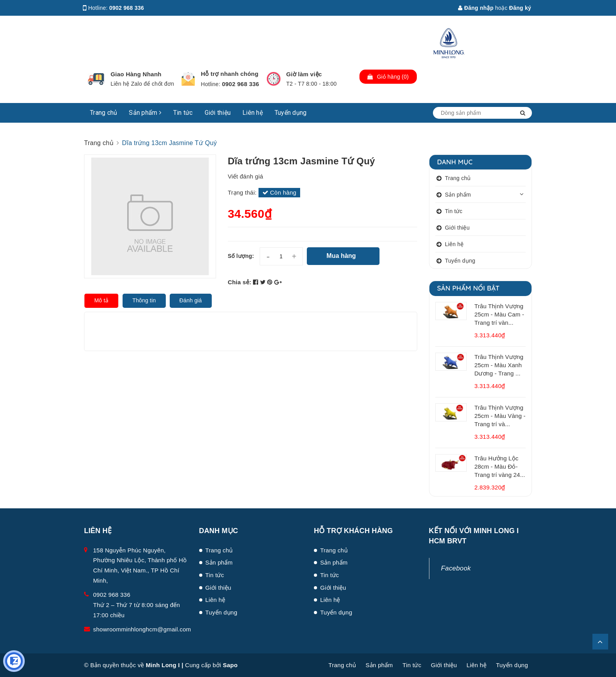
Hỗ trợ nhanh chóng (230, 74)
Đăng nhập (476, 8)
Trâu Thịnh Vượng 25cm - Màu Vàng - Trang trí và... (500, 416)
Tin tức (183, 113)
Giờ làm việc (304, 74)
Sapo (230, 665)
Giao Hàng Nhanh (136, 74)
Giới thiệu (218, 113)
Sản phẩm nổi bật (468, 288)
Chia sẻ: (240, 282)
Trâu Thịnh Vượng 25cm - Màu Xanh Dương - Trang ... (499, 365)
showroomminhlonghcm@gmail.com (142, 629)
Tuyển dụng (291, 113)
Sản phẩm (145, 113)
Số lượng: (241, 256)
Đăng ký (520, 8)
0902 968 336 (127, 8)
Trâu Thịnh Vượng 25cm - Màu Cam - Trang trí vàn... (500, 314)
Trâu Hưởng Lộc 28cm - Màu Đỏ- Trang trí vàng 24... (500, 466)
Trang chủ (104, 113)
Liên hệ (253, 113)
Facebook (456, 568)
